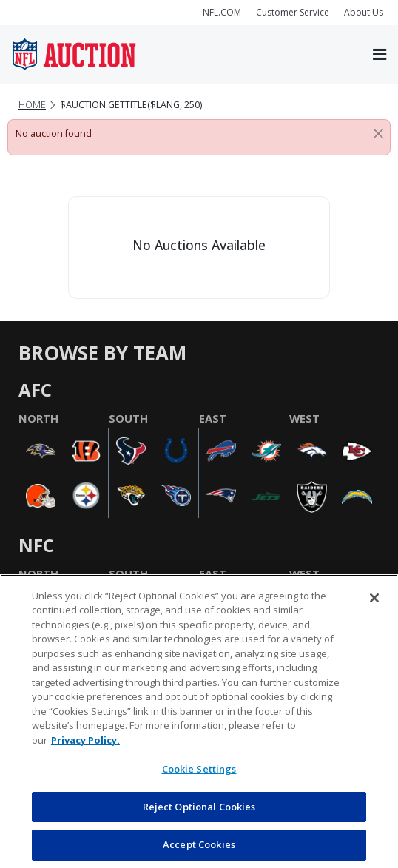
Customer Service (293, 12)
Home (32, 105)
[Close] (378, 134)
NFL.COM (222, 12)
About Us (364, 12)
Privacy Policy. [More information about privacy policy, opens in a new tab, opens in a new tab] (85, 740)
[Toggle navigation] (380, 54)
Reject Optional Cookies (199, 807)
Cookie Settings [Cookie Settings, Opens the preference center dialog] (199, 769)
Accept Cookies (199, 844)
